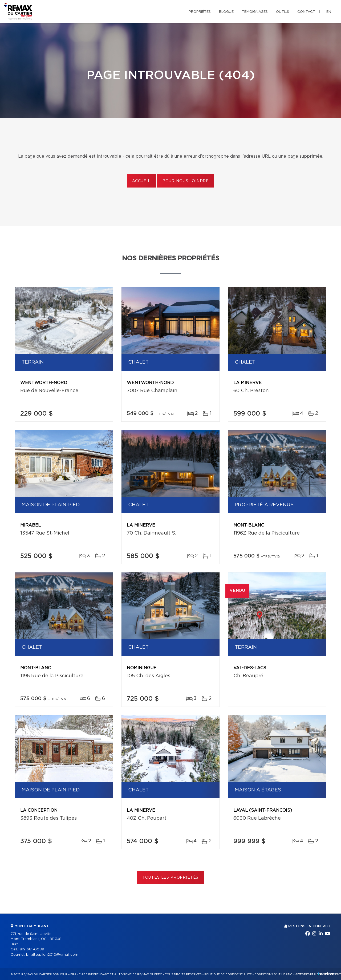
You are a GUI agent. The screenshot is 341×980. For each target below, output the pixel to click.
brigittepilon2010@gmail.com (52, 955)
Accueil (141, 181)
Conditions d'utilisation (275, 974)
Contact (306, 12)
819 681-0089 (32, 949)
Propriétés (200, 12)
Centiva (326, 974)
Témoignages (255, 12)
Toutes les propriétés (171, 878)
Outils (283, 12)
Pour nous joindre (186, 181)
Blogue (226, 12)
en (329, 12)
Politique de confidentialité (228, 974)
